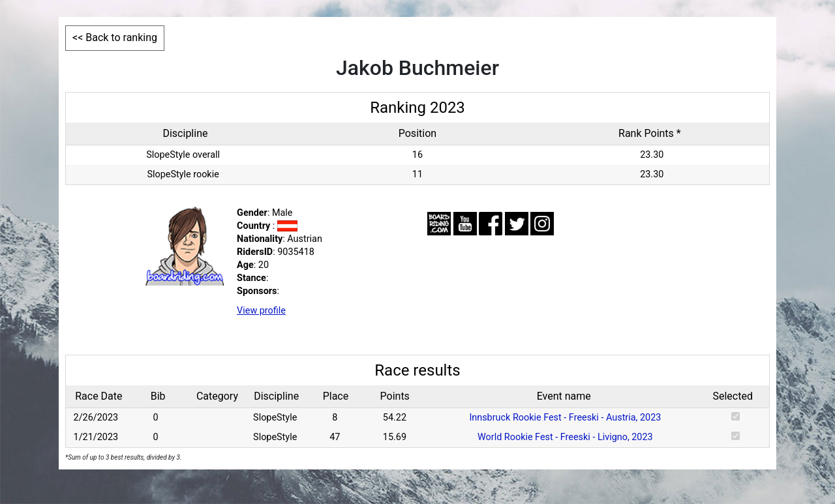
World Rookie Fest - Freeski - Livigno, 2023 (565, 437)
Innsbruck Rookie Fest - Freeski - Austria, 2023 (565, 418)
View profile (261, 311)
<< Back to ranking (115, 37)
